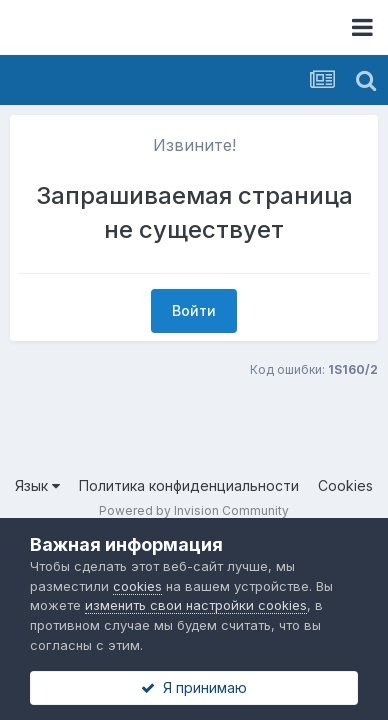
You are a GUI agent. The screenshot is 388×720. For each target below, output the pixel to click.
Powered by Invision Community (194, 510)
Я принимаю (194, 687)
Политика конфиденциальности (189, 485)
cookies (137, 586)
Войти (194, 310)
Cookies (345, 485)
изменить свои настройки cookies (196, 605)
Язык (37, 485)
